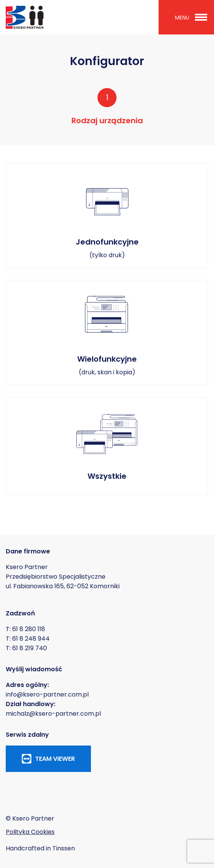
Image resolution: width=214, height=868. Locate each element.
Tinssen (64, 848)
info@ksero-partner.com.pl (47, 694)
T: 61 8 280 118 (25, 629)
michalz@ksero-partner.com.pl (53, 714)
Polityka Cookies (30, 832)
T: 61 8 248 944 (28, 639)
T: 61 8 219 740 (26, 648)
